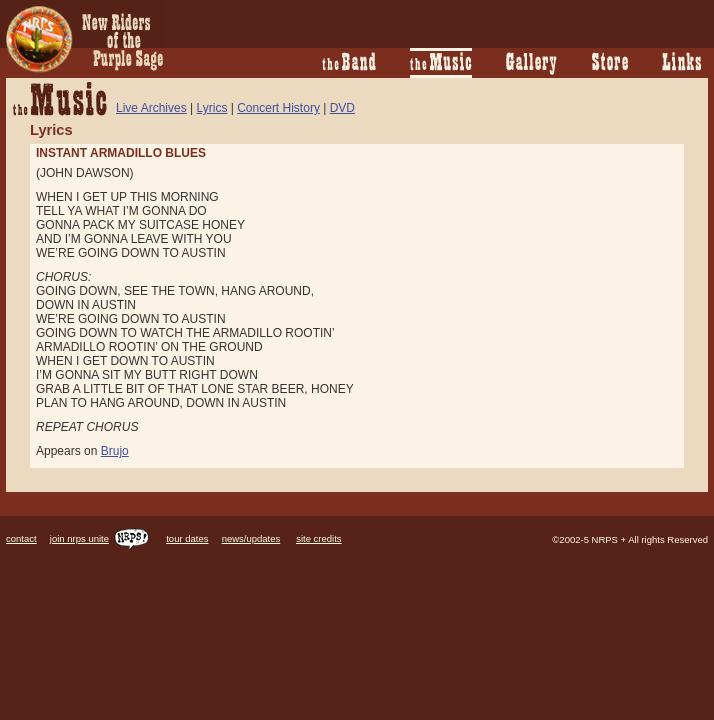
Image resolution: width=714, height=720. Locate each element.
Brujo (115, 451)
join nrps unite (99, 538)
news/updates (251, 538)
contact (21, 538)
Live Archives (151, 108)
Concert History (278, 108)
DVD (342, 108)
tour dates (187, 538)
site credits (318, 538)
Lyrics (212, 108)
